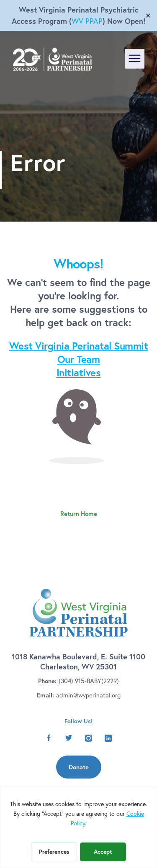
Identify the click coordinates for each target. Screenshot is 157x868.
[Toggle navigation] (135, 59)
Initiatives (79, 373)
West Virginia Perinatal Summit (79, 346)
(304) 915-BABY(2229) (89, 681)
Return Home (79, 514)
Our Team (78, 359)
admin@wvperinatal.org (88, 695)
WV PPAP (87, 21)
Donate (79, 767)
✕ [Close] (148, 15)
